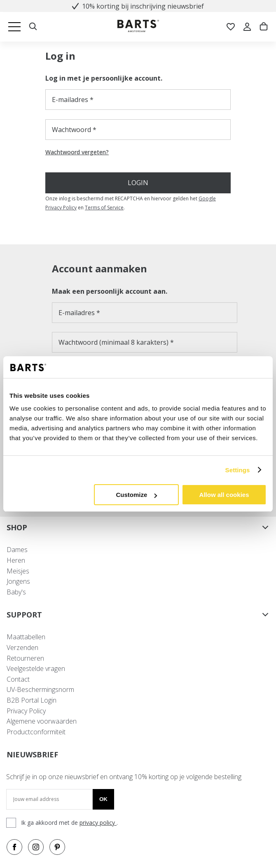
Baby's (16, 592)
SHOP (138, 527)
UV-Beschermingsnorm (40, 689)
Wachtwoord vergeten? (77, 152)
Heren (16, 560)
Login (138, 183)
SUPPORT (138, 615)
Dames (17, 550)
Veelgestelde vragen (36, 668)
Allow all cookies (224, 495)
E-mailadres (70, 100)
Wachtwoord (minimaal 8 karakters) (113, 342)
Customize (136, 495)
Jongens (18, 581)
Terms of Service (104, 208)
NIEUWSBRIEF (32, 754)
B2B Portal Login (32, 700)
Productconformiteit (36, 732)
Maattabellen (26, 637)
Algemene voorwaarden (42, 721)
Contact (18, 679)
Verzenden (22, 648)
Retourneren (25, 658)
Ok (103, 799)
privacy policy (98, 823)
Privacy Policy (26, 711)
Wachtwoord (71, 130)
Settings (238, 470)
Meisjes (18, 571)
